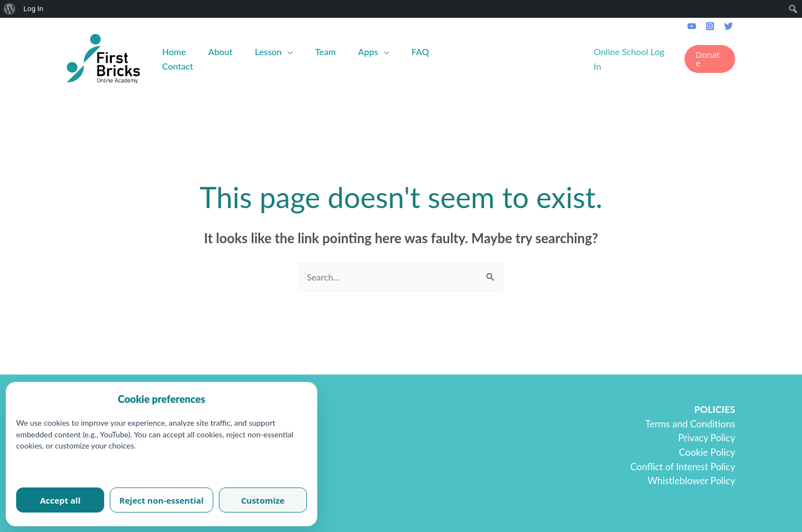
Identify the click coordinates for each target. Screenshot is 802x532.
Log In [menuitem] (33, 9)
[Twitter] (728, 26)
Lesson (268, 51)
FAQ (420, 51)
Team (326, 51)
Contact (178, 66)
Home (174, 51)
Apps (368, 51)
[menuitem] (10, 9)
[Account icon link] (634, 59)
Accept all (60, 500)
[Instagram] (710, 26)
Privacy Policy (706, 438)
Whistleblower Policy (691, 481)
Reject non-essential (161, 500)
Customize (263, 500)
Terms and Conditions (690, 424)
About (221, 51)
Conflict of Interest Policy (683, 467)
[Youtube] (692, 26)
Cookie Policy (707, 452)
